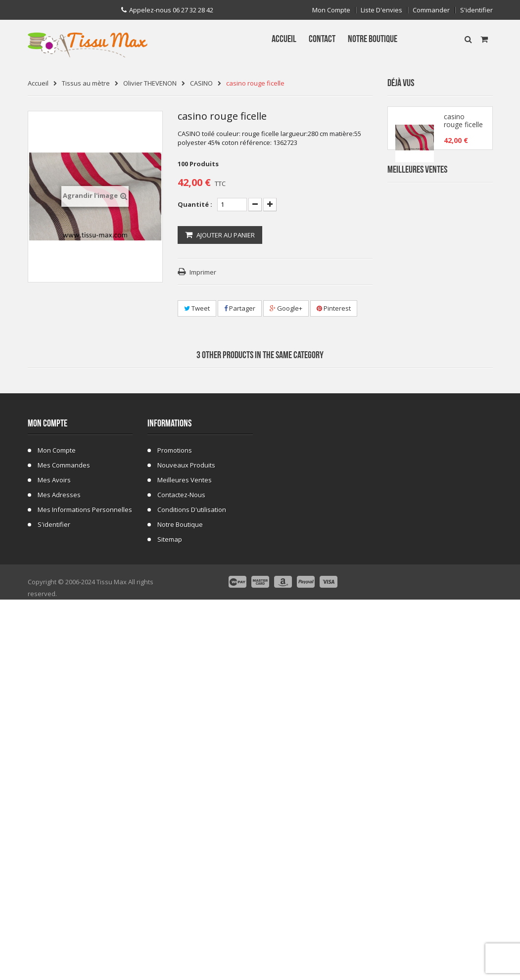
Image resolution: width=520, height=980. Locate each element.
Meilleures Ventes (417, 196)
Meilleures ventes (185, 850)
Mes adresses (59, 865)
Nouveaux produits (186, 835)
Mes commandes (64, 835)
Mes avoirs (54, 850)
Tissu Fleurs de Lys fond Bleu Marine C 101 (461, 422)
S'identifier (476, 10)
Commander (431, 10)
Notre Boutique (180, 894)
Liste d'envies (381, 10)
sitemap (170, 909)
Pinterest (334, 308)
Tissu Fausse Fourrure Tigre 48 (461, 481)
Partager (240, 308)
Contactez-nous (181, 865)
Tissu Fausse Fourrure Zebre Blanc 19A (462, 303)
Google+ (286, 308)
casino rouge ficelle (463, 125)
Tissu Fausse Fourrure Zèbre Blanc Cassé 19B (462, 362)
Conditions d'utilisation (192, 880)
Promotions (175, 820)
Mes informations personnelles (85, 880)
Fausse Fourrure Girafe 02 (463, 600)
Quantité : (195, 204)
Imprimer (203, 272)
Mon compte (331, 10)
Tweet (197, 308)
